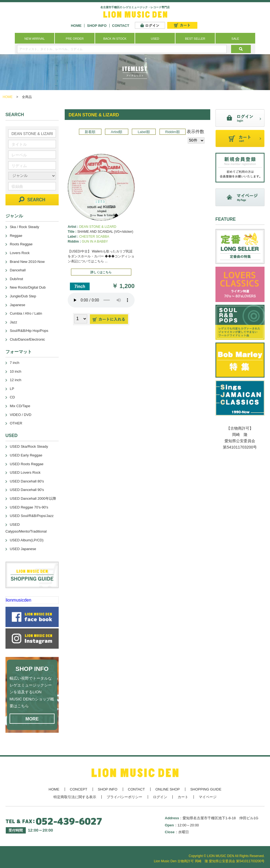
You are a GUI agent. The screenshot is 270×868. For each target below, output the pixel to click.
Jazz (14, 322)
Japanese (18, 305)
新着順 (90, 132)
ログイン (160, 797)
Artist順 (116, 132)
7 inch (15, 363)
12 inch (16, 380)
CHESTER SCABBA (94, 237)
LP (12, 389)
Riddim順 (173, 132)
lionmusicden (19, 600)
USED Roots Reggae (27, 464)
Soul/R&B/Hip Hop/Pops (29, 331)
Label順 (144, 132)
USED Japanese (23, 549)
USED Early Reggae (26, 455)
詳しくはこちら (101, 272)
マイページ (208, 797)
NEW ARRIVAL (35, 39)
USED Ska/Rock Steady (29, 446)
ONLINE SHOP (168, 789)
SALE (235, 39)
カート (183, 797)
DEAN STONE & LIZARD (98, 227)
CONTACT (121, 26)
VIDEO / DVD (21, 415)
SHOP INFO (97, 26)
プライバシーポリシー (124, 797)
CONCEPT (79, 789)
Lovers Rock (20, 253)
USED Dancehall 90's (27, 490)
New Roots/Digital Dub (28, 287)
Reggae (16, 236)
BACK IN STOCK (115, 39)
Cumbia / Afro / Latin (26, 313)
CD (12, 397)
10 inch (16, 371)
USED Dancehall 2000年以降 (33, 498)
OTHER (16, 423)
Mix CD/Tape (20, 406)
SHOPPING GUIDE (206, 789)
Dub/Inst (16, 279)
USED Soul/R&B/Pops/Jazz (32, 516)
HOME (76, 26)
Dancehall (18, 270)
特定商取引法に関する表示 (75, 797)
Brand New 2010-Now (27, 262)
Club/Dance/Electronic (28, 339)
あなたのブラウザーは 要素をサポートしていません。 (101, 300)
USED (155, 39)
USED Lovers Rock (25, 472)
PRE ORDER (75, 39)
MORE (32, 719)
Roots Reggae (21, 244)
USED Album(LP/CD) (27, 540)
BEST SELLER (195, 39)
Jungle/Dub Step (23, 296)
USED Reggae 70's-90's (29, 507)
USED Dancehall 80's (27, 481)
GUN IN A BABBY (95, 242)
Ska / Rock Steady (25, 227)
